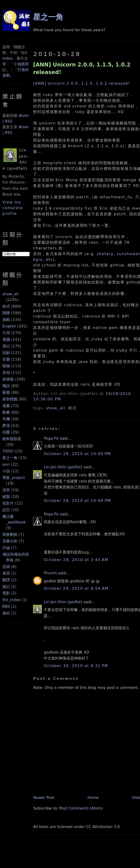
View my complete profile (13, 208)
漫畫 (6, 406)
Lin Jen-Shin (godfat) (63, 467)
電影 (6, 593)
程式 (6, 306)
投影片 (8, 503)
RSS (8, 121)
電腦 (6, 339)
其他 (6, 373)
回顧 (6, 353)
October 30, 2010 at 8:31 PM (76, 666)
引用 (6, 333)
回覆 (6, 432)
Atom (24, 116)
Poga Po (51, 438)
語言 (6, 510)
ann (6, 464)
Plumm (50, 573)
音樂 (6, 359)
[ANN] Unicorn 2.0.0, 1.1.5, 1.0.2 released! (81, 83)
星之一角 (10, 458)
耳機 (6, 419)
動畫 (6, 412)
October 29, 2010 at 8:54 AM (76, 588)
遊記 (6, 587)
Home (93, 798)
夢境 (6, 426)
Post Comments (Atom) (81, 808)
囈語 (6, 386)
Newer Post (44, 798)
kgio (38, 259)
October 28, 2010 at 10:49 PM (77, 501)
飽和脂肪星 (12, 439)
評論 (6, 548)
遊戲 (6, 320)
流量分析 (10, 541)
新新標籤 (10, 399)
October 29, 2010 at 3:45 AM (76, 560)
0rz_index (11, 600)
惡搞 (6, 567)
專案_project (14, 478)
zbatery (105, 254)
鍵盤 (6, 497)
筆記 (6, 346)
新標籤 (8, 379)
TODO (8, 451)
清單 (6, 490)
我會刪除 (10, 534)
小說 (6, 471)
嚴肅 (6, 392)
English (9, 326)
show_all (10, 294)
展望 (6, 573)
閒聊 (6, 313)
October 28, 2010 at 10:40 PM (77, 454)
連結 (6, 613)
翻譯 (6, 580)
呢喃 (6, 366)
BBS (6, 606)
